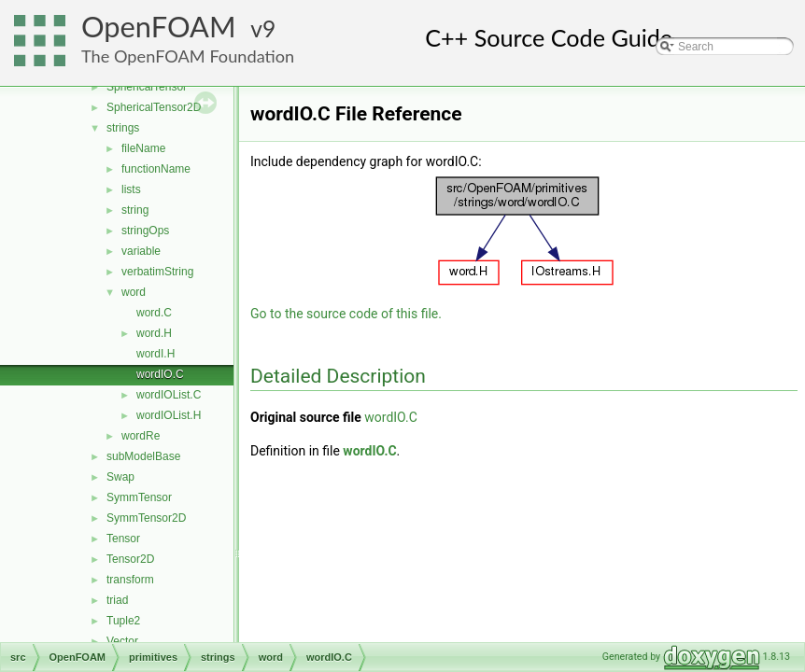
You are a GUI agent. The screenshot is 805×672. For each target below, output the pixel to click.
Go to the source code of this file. (346, 314)
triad (117, 600)
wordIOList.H (169, 415)
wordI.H (155, 354)
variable (141, 251)
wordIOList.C (169, 395)
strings (123, 128)
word (134, 292)
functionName (156, 169)
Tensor (123, 539)
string (135, 210)
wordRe (141, 436)
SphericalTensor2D (154, 107)
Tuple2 (123, 621)
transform (130, 580)
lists (131, 189)
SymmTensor (139, 497)
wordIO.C (160, 374)
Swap (120, 477)
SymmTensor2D (146, 518)
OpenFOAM (159, 27)
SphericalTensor (147, 87)
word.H (154, 333)
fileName (143, 148)
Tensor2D (130, 559)
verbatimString (157, 272)
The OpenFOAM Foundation (188, 56)
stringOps (145, 231)
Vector (122, 641)
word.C (154, 313)
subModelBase (143, 456)
